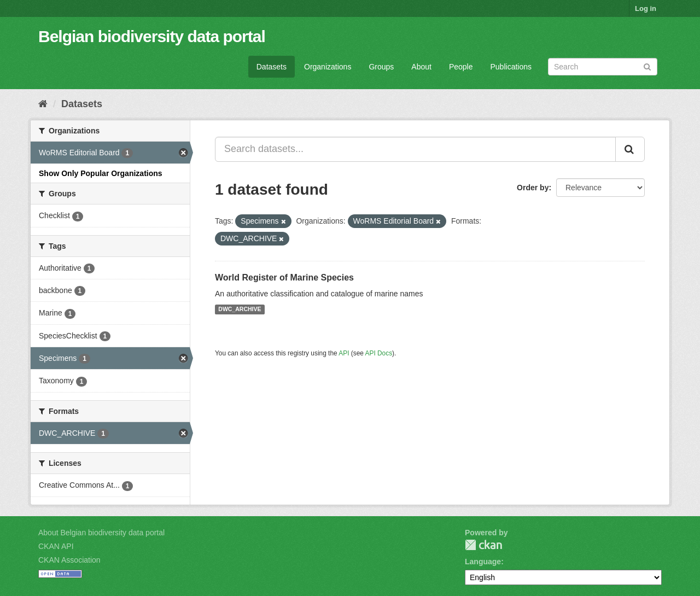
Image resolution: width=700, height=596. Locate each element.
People (461, 67)
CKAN (483, 545)
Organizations (328, 67)
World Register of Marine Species (284, 277)
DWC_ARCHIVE (240, 309)
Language (483, 562)
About (421, 67)
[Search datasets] (603, 67)
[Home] (43, 104)
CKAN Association (69, 560)
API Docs (379, 353)
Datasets (272, 67)
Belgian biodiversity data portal (152, 36)
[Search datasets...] (415, 149)
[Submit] (647, 66)
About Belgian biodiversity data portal (101, 533)
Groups (381, 67)
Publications (511, 67)
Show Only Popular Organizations (101, 173)
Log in (646, 8)
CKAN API (56, 546)
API (344, 353)
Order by (533, 188)
